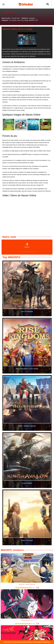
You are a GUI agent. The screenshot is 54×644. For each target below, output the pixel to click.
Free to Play (20, 20)
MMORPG (32, 20)
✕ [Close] (52, 642)
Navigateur (32, 18)
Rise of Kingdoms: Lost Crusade (27, 369)
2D (10, 20)
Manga (26, 20)
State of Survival (27, 540)
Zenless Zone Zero (27, 620)
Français (14, 20)
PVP (37, 20)
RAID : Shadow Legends (27, 426)
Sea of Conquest (27, 311)
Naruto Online (10, 29)
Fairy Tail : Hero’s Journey (27, 584)
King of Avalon (27, 483)
